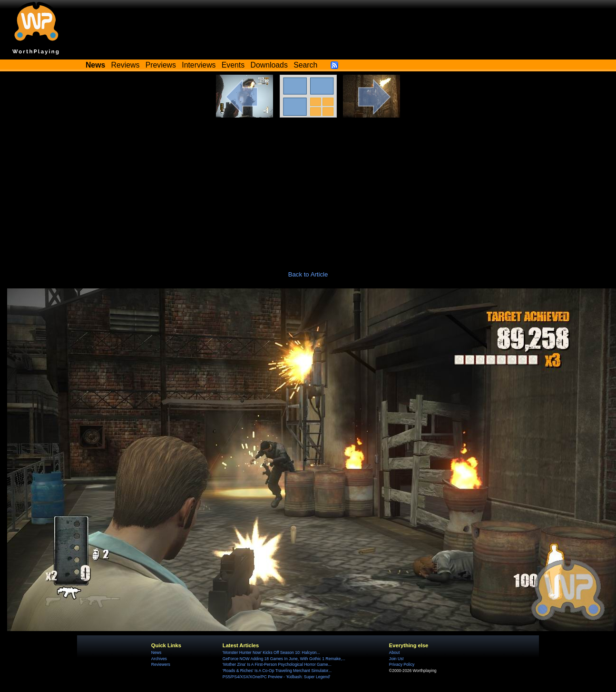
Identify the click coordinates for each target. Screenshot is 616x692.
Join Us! (396, 659)
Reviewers (161, 664)
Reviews (126, 65)
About (394, 652)
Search (305, 65)
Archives (159, 659)
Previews (161, 65)
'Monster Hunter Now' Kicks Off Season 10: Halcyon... (271, 652)
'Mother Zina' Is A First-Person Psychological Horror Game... (277, 664)
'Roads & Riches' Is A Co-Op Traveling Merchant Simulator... (277, 671)
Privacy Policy (402, 664)
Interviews (199, 65)
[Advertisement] (308, 189)
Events (233, 65)
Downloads (269, 65)
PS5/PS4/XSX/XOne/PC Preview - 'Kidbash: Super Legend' (276, 677)
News (156, 652)
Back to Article (308, 274)
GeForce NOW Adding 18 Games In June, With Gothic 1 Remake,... (284, 659)
